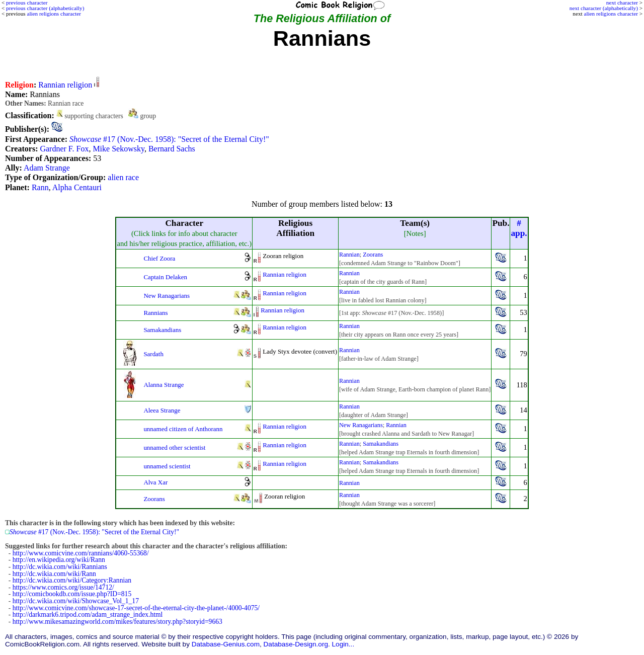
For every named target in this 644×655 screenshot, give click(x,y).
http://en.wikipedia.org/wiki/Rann (59, 560)
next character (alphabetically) (604, 8)
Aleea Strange (162, 410)
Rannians (155, 313)
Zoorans (373, 255)
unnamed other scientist (174, 447)
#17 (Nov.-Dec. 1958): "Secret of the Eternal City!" (169, 139)
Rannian (349, 255)
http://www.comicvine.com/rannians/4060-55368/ (81, 553)
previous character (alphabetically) (45, 8)
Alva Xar (155, 482)
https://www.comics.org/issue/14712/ (63, 587)
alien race (123, 177)
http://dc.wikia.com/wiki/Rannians (60, 567)
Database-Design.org (296, 644)
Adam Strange (47, 168)
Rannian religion (65, 85)
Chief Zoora (159, 258)
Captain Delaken (165, 277)
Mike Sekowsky (118, 149)
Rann (40, 187)
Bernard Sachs (172, 149)
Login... (343, 644)
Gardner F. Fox (64, 149)
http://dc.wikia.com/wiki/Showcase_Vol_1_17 (76, 601)
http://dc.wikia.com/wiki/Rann (54, 574)
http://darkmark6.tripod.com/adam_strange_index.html (88, 615)
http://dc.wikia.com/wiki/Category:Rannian (72, 580)
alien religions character (611, 14)
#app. (519, 228)
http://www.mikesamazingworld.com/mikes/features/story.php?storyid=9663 (117, 622)
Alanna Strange (164, 385)
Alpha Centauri (77, 187)
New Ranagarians (167, 296)
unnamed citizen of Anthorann (183, 429)
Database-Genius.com (226, 644)
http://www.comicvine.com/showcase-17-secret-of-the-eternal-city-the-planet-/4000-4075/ (136, 608)
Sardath (153, 354)
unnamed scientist (167, 466)
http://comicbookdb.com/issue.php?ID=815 (72, 594)
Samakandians (162, 330)
